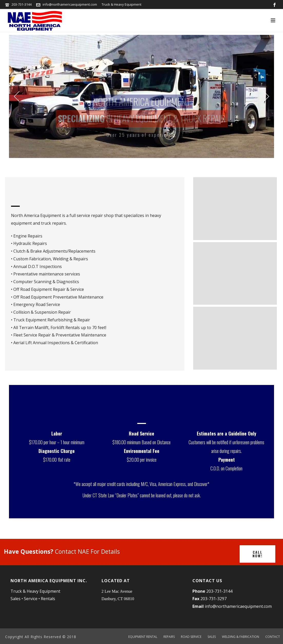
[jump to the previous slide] (17, 96)
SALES (212, 637)
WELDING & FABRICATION (241, 637)
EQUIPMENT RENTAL (143, 637)
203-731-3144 (22, 4)
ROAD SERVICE (191, 637)
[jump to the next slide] (266, 96)
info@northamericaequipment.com (70, 4)
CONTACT (273, 637)
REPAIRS (169, 637)
